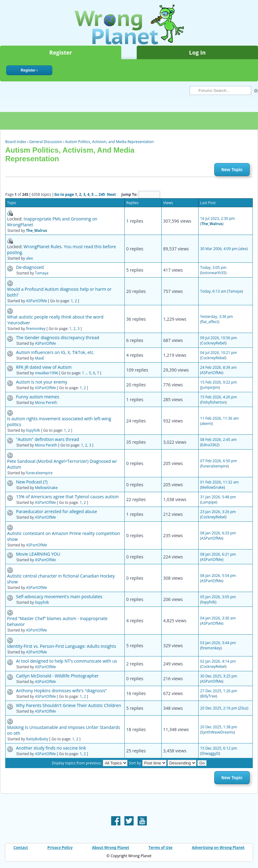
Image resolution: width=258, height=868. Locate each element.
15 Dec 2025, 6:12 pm (219, 748)
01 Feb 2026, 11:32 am (219, 482)
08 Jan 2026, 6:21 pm (218, 554)
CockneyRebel (213, 343)
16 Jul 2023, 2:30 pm (218, 218)
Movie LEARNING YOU (38, 554)
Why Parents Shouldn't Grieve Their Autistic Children (69, 705)
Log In (197, 52)
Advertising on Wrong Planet (218, 847)
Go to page (64, 194)
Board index (16, 142)
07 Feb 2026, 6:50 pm (218, 461)
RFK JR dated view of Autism (44, 367)
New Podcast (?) (32, 482)
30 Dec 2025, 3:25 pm (219, 676)
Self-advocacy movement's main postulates (59, 596)
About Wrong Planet (111, 847)
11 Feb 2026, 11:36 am (219, 418)
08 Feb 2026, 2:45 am (218, 440)
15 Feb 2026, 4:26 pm (218, 397)
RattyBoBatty (37, 739)
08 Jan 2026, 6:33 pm (218, 533)
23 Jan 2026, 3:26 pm (218, 512)
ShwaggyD (210, 753)
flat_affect (210, 322)
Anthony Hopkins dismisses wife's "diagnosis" (61, 691)
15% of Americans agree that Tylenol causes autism (67, 497)
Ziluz (243, 708)
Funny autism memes (38, 397)
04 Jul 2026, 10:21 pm (218, 353)
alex (29, 258)
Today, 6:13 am (213, 291)
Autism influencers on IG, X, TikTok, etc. (55, 352)
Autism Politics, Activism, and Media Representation (109, 142)
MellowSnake (46, 488)
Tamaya (42, 273)
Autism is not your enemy (42, 382)
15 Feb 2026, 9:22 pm (218, 382)
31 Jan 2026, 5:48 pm (218, 497)
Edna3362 (210, 445)
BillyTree (209, 696)
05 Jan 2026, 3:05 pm (218, 597)
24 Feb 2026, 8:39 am (218, 367)
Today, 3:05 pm (213, 267)
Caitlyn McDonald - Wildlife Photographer (57, 676)
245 (102, 194)
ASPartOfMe (36, 301)
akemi (207, 424)
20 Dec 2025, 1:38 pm (219, 727)
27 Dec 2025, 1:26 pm (219, 691)
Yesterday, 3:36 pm (217, 317)
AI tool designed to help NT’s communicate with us (67, 661)
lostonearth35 (214, 273)
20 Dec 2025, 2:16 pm (219, 708)
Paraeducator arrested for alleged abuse (56, 511)
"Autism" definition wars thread (48, 439)
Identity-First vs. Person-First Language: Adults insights (62, 646)
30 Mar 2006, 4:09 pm (219, 249)
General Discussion (46, 142)
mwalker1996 (46, 373)
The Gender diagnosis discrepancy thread (58, 337)
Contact (21, 847)
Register (61, 52)
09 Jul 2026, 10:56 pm (218, 338)
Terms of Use (161, 847)
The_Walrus (36, 230)
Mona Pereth (46, 403)
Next (111, 194)
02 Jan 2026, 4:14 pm (218, 661)
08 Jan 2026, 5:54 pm (218, 576)
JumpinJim (210, 387)
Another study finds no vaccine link (51, 748)
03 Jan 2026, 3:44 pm (218, 643)
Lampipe (209, 502)
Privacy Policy (60, 847)
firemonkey (36, 329)
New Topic (232, 170)
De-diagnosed (30, 267)
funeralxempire (39, 473)
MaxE (39, 358)
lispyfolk (33, 430)
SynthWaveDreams (218, 732)
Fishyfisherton (214, 402)
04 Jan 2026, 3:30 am (218, 618)
